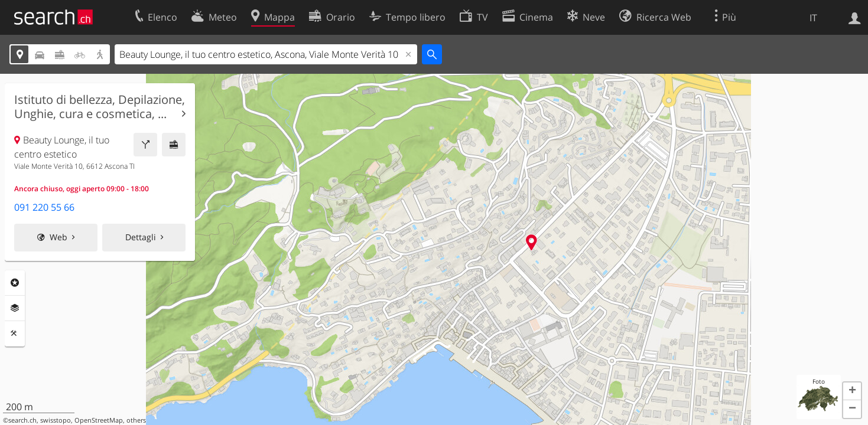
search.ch (22, 420)
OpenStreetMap (99, 420)
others (136, 420)
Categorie (15, 283)
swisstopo (56, 420)
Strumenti (15, 334)
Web (58, 237)
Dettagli (141, 237)
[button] (852, 391)
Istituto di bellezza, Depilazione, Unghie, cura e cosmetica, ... (100, 107)
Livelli (15, 308)
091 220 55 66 (44, 207)
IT (813, 18)
